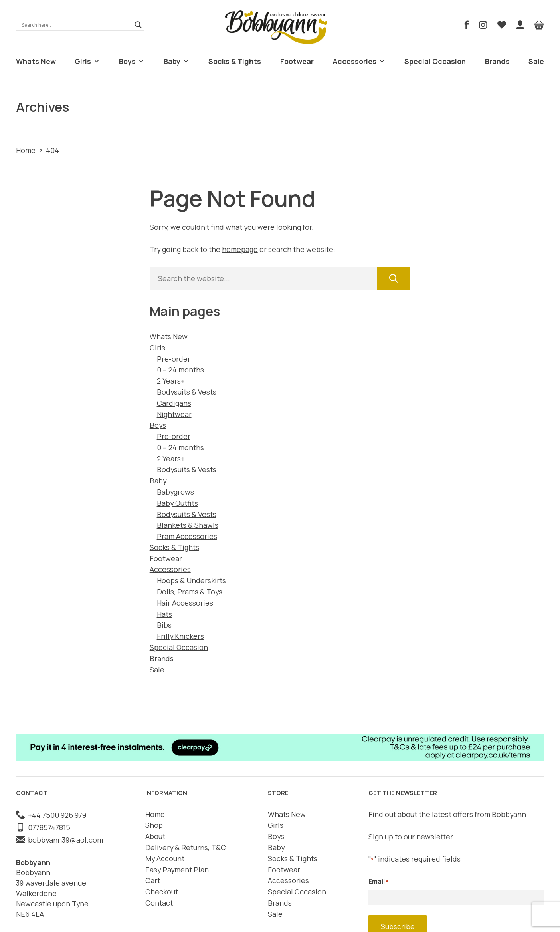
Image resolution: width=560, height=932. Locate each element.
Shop (154, 825)
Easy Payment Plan (177, 869)
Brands (497, 61)
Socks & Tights (236, 61)
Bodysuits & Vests (187, 391)
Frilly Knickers (180, 636)
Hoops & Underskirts (191, 580)
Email (378, 881)
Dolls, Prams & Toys (190, 591)
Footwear (297, 61)
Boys (132, 61)
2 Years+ (171, 380)
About (155, 836)
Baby (178, 61)
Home (26, 149)
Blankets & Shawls (188, 525)
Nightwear (174, 413)
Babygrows (175, 491)
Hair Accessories (185, 602)
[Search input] (76, 25)
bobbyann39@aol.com (59, 839)
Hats (164, 613)
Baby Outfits (177, 502)
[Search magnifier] (138, 25)
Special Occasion (434, 61)
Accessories (359, 61)
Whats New (35, 61)
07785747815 (43, 827)
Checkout (162, 891)
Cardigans (174, 402)
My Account (165, 858)
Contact (159, 902)
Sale (537, 61)
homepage (240, 249)
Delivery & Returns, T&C (186, 847)
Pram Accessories (187, 536)
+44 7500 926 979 (51, 814)
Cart (153, 880)
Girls (86, 61)
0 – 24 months (180, 369)
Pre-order (174, 358)
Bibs (164, 624)
